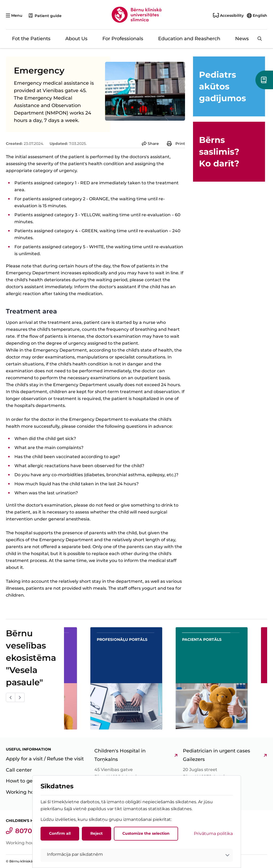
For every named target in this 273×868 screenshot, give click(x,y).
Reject (97, 833)
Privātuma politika (213, 834)
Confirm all (60, 833)
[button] (137, 855)
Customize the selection (146, 833)
